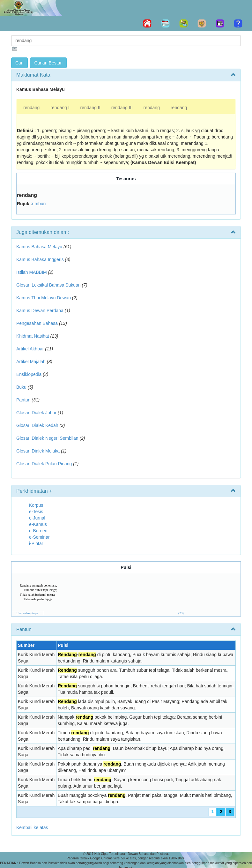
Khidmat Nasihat (33, 336)
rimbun (39, 204)
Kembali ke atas (32, 827)
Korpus (36, 505)
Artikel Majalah (31, 362)
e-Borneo (38, 531)
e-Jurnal (37, 518)
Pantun (23, 400)
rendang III (122, 108)
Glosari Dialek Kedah (37, 425)
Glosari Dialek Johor (36, 413)
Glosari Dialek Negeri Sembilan (47, 438)
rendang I (60, 108)
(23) (181, 613)
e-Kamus (38, 524)
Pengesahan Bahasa (37, 323)
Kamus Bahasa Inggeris (40, 259)
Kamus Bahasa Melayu (40, 247)
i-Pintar (36, 543)
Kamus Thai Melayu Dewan (44, 298)
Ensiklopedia (29, 374)
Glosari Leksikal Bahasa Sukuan (48, 285)
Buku (21, 387)
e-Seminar (39, 537)
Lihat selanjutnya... (28, 613)
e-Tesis (36, 512)
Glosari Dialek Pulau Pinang (44, 464)
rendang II (90, 108)
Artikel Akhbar (30, 349)
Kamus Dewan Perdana (40, 311)
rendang (31, 108)
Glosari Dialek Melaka (38, 451)
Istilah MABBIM (32, 272)
